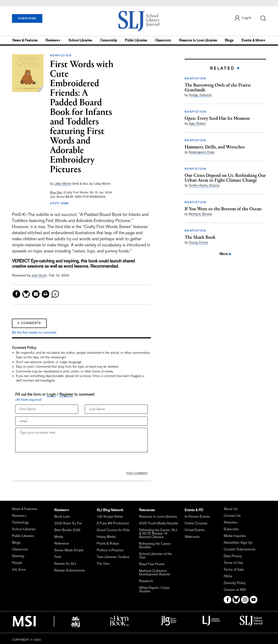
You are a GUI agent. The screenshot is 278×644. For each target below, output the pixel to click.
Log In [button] (243, 18)
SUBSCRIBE (27, 18)
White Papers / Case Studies (154, 589)
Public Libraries (136, 40)
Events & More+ (254, 40)
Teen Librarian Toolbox (113, 557)
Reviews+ (53, 40)
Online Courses (196, 523)
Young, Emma (198, 242)
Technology (20, 522)
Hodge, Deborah (200, 95)
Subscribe (231, 529)
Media (59, 537)
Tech (58, 557)
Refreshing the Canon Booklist (155, 545)
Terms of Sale (234, 569)
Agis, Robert (197, 123)
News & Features (25, 40)
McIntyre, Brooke (200, 214)
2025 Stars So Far (68, 523)
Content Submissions (240, 549)
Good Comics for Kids (113, 530)
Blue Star (56, 192)
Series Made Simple (69, 550)
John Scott (39, 275)
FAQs (228, 576)
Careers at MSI (235, 590)
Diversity (18, 556)
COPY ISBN (60, 203)
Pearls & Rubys (108, 543)
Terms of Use (233, 563)
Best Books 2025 (67, 530)
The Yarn (103, 564)
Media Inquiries (235, 536)
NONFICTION (61, 56)
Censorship (109, 40)
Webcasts (192, 537)
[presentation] (48, 463)
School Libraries (80, 40)
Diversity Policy (235, 583)
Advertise (231, 522)
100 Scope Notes (110, 516)
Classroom (163, 40)
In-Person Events (197, 516)
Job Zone (19, 569)
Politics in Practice (110, 550)
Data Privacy (233, 556)
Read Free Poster (152, 564)
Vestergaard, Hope (202, 152)
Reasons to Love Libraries (198, 40)
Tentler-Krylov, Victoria (204, 185)
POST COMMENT (137, 473)
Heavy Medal (106, 537)
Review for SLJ (65, 564)
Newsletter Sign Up (238, 543)
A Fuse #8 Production (113, 523)
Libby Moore (63, 184)
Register (66, 394)
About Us (231, 509)
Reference (62, 543)
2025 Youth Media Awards (159, 523)
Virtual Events (195, 530)
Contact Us (232, 516)
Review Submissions (69, 570)
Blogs (229, 40)
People (17, 563)
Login (51, 394)
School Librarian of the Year (155, 556)
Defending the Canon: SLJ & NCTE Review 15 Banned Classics (158, 533)
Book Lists (62, 516)
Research (146, 581)
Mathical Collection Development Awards (155, 572)
